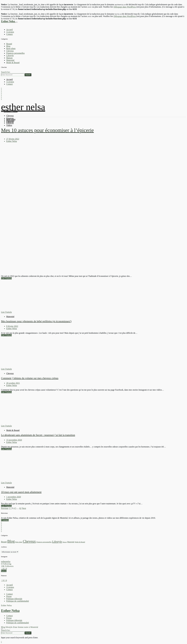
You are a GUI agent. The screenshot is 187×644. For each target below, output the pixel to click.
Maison (9, 58)
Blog (8, 46)
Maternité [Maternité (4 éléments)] (71, 542)
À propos (10, 32)
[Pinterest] (1, 529)
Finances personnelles (15, 53)
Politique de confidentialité (18, 601)
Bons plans (11, 48)
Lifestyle (10, 56)
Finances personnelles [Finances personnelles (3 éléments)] (44, 542)
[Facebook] (1, 531)
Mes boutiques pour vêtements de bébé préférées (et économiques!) (36, 321)
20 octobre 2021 (13, 383)
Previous (5, 508)
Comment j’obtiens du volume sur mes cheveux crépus (30, 378)
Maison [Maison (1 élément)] (65, 542)
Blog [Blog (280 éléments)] (11, 541)
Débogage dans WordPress (125, 7)
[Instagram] (1, 522)
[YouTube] (1, 525)
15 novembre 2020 (14, 440)
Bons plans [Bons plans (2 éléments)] (19, 542)
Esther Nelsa (8, 21)
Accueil (10, 30)
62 (20, 508)
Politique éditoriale (14, 599)
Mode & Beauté (13, 63)
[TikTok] (1, 527)
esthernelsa (6, 561)
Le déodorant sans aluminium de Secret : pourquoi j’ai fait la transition (38, 435)
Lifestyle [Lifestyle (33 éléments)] (57, 542)
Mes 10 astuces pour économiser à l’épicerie (47, 130)
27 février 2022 (13, 139)
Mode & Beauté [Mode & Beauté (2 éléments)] (80, 542)
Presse (9, 596)
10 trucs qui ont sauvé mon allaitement (21, 492)
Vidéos (9, 125)
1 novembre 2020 (14, 497)
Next (24, 508)
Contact (10, 34)
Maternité (10, 60)
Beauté (9, 44)
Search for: (6, 72)
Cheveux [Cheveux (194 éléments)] (29, 541)
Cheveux (10, 51)
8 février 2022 (12, 326)
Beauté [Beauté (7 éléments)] (4, 542)
